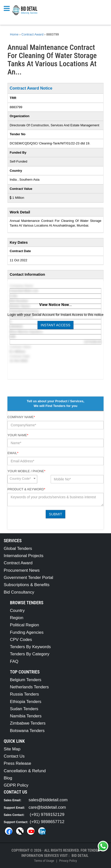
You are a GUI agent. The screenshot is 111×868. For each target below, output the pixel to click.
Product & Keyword (26, 489)
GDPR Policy (16, 785)
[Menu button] (8, 8)
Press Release (18, 763)
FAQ (14, 661)
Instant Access (55, 325)
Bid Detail (80, 856)
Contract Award (18, 563)
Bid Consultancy (19, 592)
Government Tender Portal (28, 578)
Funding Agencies (27, 632)
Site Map (12, 749)
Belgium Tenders (26, 680)
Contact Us (14, 756)
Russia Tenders (24, 694)
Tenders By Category (30, 654)
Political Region (24, 625)
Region (17, 618)
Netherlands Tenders (29, 687)
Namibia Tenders (26, 716)
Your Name (18, 435)
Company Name (21, 417)
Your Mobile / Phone (26, 471)
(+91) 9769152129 (47, 815)
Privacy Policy (68, 861)
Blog (8, 778)
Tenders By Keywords (30, 647)
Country (17, 611)
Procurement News (22, 570)
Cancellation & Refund (25, 771)
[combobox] (22, 479)
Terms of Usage (44, 861)
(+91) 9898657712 (47, 822)
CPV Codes (21, 640)
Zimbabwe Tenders (28, 723)
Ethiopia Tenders (26, 702)
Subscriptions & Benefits (27, 585)
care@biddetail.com (47, 807)
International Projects (24, 556)
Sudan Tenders (24, 709)
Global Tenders (18, 549)
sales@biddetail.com (48, 800)
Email (13, 453)
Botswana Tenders (27, 731)
